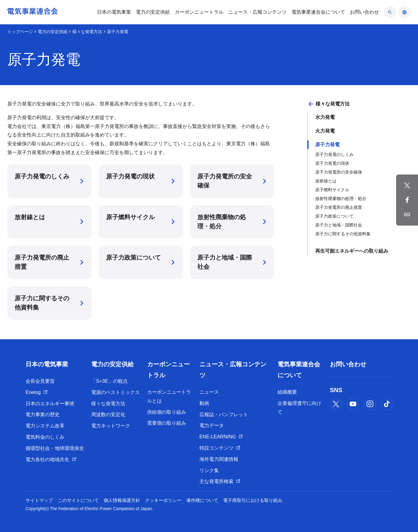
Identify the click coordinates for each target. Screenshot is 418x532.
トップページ (20, 32)
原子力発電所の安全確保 (339, 172)
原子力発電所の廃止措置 (339, 207)
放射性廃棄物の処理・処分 (341, 199)
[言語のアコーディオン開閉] (405, 12)
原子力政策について (334, 216)
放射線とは (326, 181)
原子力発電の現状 (332, 163)
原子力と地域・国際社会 (339, 225)
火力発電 (325, 131)
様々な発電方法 (87, 32)
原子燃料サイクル (332, 190)
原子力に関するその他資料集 (343, 234)
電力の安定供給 (53, 32)
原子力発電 (327, 145)
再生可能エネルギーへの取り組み (352, 251)
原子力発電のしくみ (334, 154)
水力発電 (325, 117)
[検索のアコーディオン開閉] (390, 12)
